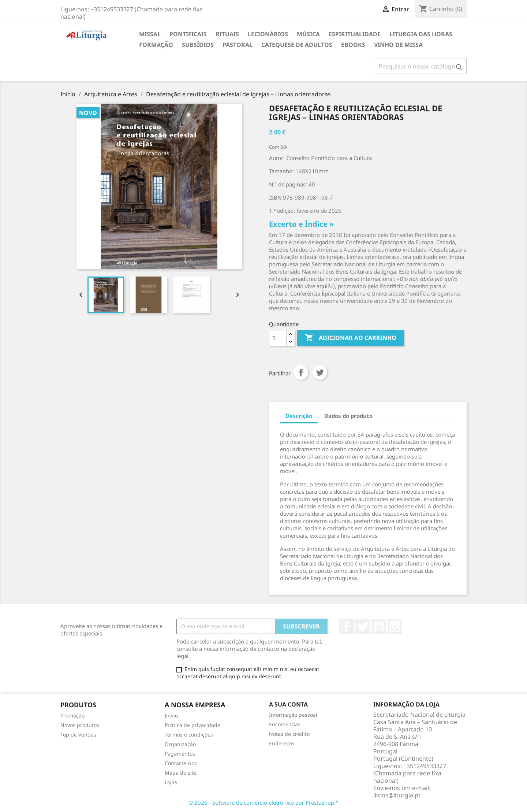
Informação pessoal (293, 715)
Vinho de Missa (398, 45)
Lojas (171, 782)
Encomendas (285, 724)
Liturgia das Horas (421, 34)
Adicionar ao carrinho (351, 338)
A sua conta (288, 704)
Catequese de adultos (297, 45)
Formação (156, 45)
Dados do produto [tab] (348, 416)
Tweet (320, 372)
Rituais (227, 34)
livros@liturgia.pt (397, 795)
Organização (180, 744)
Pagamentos (180, 754)
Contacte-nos (181, 763)
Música (308, 34)
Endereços (282, 743)
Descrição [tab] (299, 416)
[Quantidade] (278, 338)
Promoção (72, 715)
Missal (150, 34)
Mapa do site (181, 773)
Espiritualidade (355, 34)
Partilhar (301, 372)
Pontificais (188, 34)
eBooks (353, 45)
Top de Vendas (78, 735)
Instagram (395, 627)
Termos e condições (189, 735)
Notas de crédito (289, 734)
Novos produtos (80, 725)
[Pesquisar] (421, 66)
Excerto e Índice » (301, 224)
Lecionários (268, 34)
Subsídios (198, 45)
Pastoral (238, 45)
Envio (171, 715)
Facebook (347, 627)
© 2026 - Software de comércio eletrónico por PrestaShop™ (263, 802)
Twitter (363, 627)
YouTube (379, 627)
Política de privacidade (193, 725)
